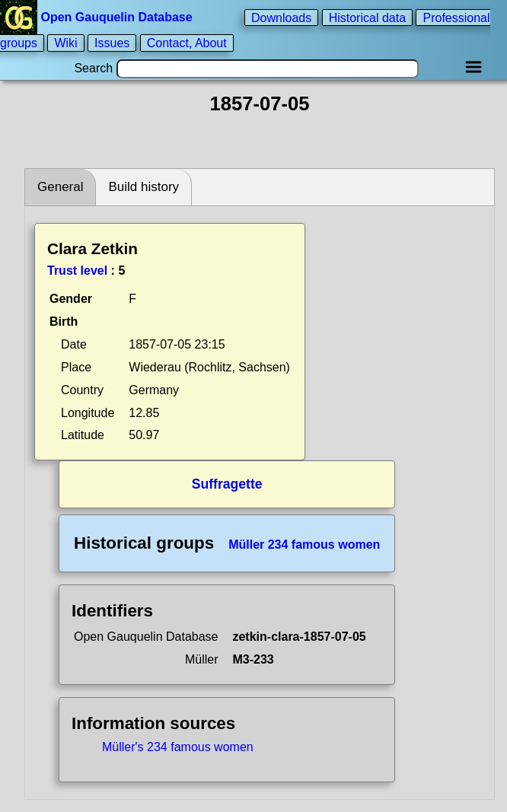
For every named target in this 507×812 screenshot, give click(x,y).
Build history (143, 187)
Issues (112, 43)
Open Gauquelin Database (98, 17)
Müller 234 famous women (304, 545)
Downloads (281, 17)
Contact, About (187, 43)
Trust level (77, 271)
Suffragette (227, 484)
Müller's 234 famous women (178, 747)
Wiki (65, 43)
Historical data (367, 17)
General (60, 187)
